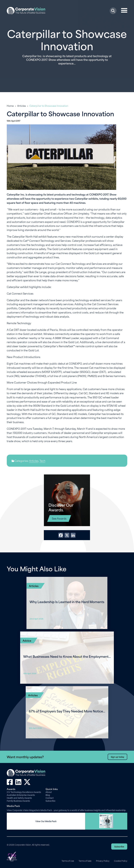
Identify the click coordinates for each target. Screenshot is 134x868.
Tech (42, 461)
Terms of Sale (85, 861)
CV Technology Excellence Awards (24, 792)
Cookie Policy (121, 861)
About (49, 792)
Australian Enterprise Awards (21, 795)
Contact (50, 798)
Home (10, 106)
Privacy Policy (103, 861)
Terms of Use (68, 861)
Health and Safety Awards (19, 798)
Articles (22, 106)
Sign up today (117, 757)
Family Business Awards (18, 801)
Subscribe (50, 801)
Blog (48, 795)
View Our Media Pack (46, 821)
